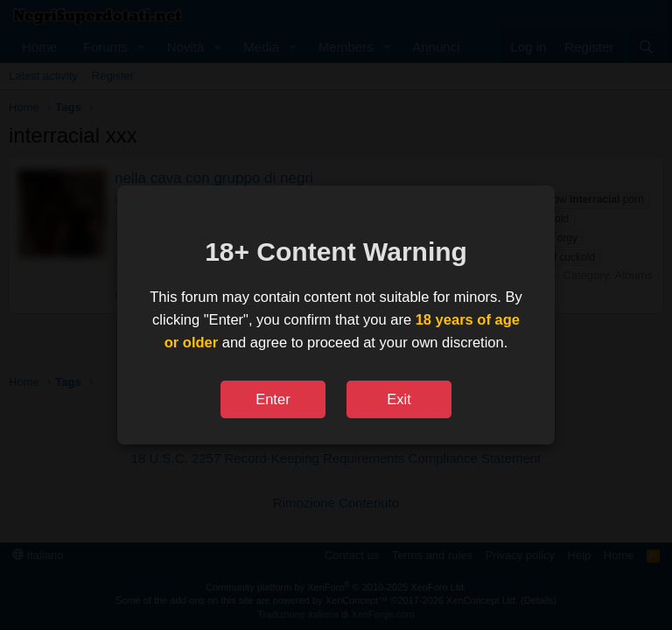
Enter (273, 399)
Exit (399, 399)
